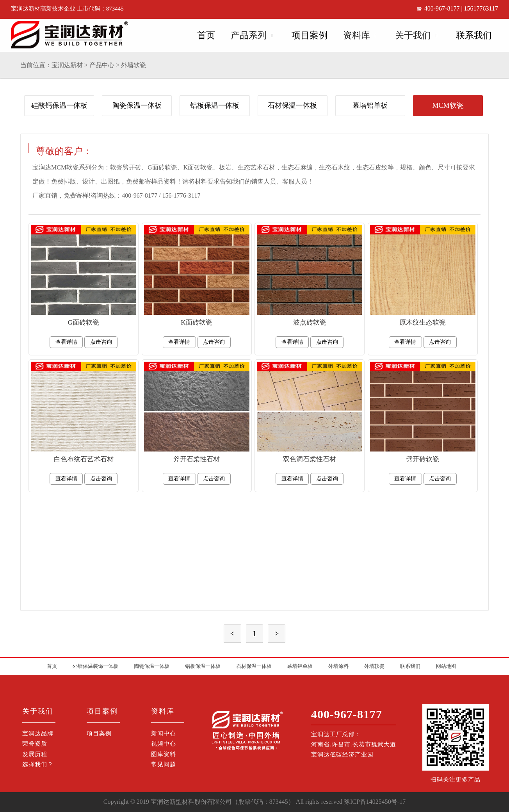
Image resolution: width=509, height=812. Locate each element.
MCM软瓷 (448, 105)
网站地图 (446, 666)
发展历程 (35, 754)
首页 (206, 35)
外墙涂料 (338, 666)
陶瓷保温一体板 (137, 105)
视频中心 (164, 744)
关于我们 (413, 35)
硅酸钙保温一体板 (59, 105)
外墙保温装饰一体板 (95, 666)
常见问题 (164, 764)
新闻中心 (164, 733)
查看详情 (66, 342)
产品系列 (249, 35)
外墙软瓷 (133, 65)
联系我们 (474, 35)
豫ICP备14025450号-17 (375, 802)
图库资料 (164, 754)
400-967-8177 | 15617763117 (461, 8)
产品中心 (102, 65)
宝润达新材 (67, 65)
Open (271, 34)
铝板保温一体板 (215, 105)
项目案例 (310, 35)
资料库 (357, 35)
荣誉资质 (35, 744)
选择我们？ (38, 764)
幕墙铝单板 (370, 105)
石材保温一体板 (292, 105)
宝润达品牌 (38, 733)
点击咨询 (101, 342)
